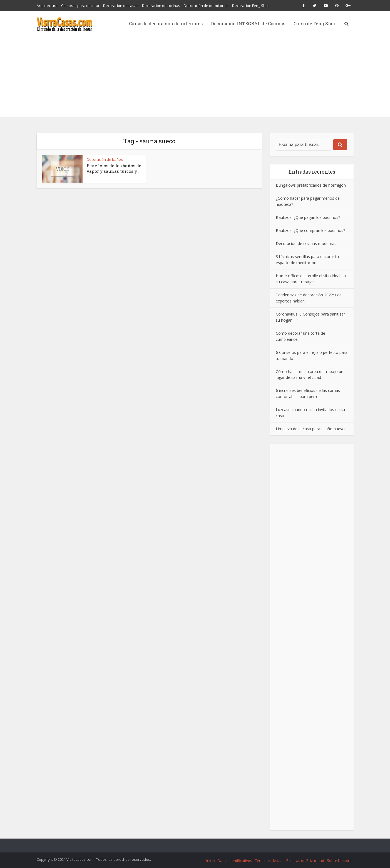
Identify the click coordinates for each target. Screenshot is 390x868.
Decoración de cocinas (161, 6)
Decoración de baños (105, 159)
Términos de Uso (269, 861)
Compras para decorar (80, 6)
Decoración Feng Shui (250, 6)
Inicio (211, 861)
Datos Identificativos (235, 861)
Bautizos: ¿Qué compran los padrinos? (310, 230)
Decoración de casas (121, 6)
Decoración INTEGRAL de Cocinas (248, 23)
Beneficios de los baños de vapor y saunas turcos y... (114, 168)
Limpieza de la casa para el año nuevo (310, 429)
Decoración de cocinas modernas (306, 243)
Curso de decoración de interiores (166, 23)
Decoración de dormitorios (206, 6)
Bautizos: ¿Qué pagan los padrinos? (308, 217)
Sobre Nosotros (340, 861)
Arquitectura (47, 6)
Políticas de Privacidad (305, 861)
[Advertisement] (195, 78)
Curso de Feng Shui (315, 23)
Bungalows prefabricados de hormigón (311, 185)
